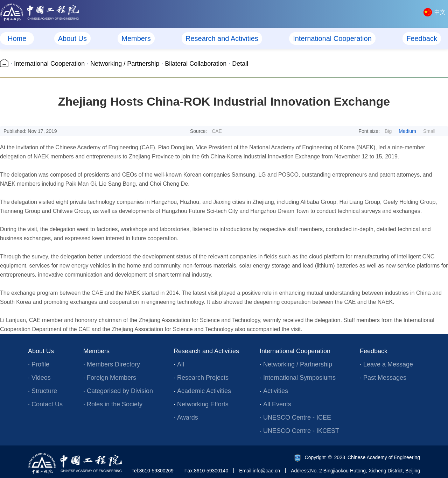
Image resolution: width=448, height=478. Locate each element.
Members (136, 38)
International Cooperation (332, 38)
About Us (72, 38)
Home (17, 38)
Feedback (422, 38)
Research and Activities (222, 38)
